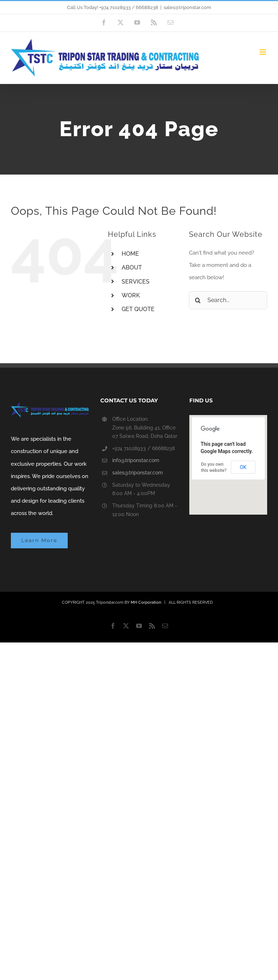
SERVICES (136, 282)
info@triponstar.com (136, 460)
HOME (130, 254)
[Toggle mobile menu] (263, 52)
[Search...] (228, 300)
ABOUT (132, 267)
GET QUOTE (138, 309)
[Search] (198, 300)
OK (243, 467)
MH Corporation (146, 602)
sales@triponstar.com (187, 7)
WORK (131, 295)
